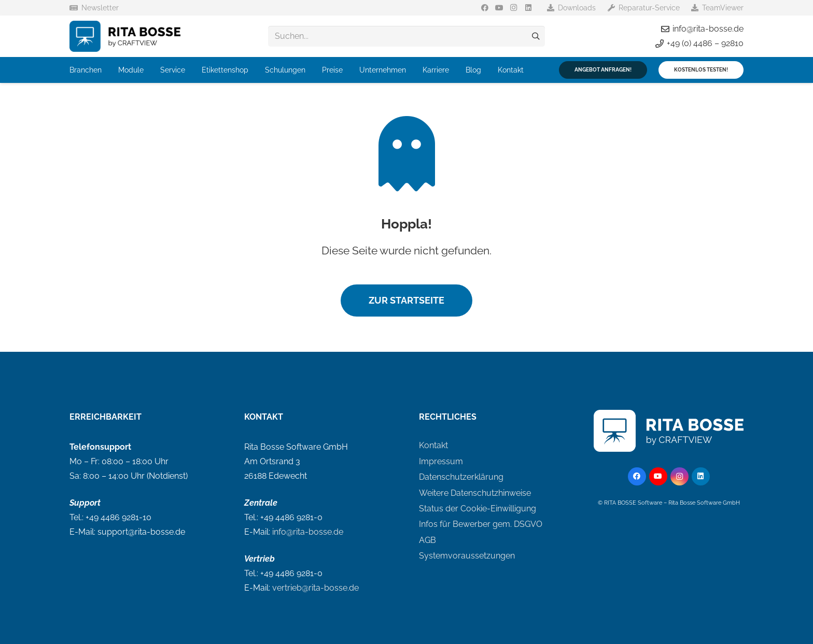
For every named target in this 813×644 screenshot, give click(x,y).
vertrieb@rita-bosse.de (316, 588)
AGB (427, 540)
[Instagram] (514, 8)
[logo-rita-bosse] (125, 36)
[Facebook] (485, 8)
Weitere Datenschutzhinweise (475, 493)
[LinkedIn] (528, 8)
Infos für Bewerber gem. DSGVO (481, 524)
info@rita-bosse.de (308, 532)
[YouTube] (499, 8)
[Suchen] (536, 36)
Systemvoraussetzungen (467, 556)
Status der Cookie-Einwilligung (478, 509)
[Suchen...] (406, 36)
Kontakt (433, 445)
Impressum (441, 461)
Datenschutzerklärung (461, 477)
